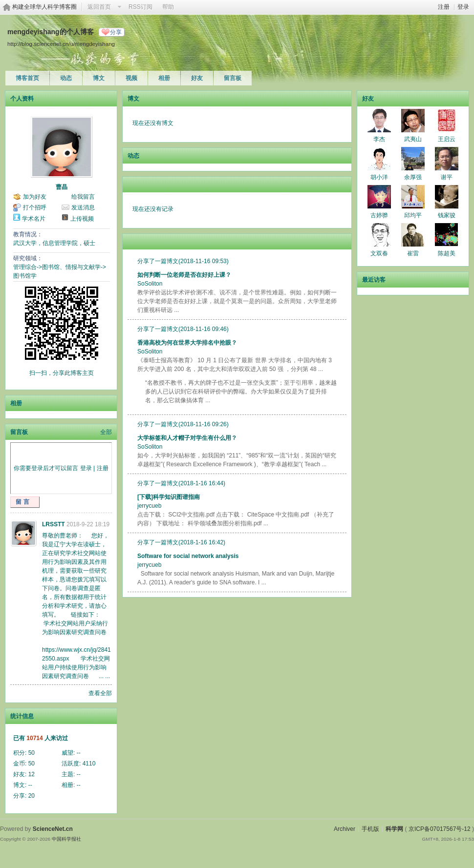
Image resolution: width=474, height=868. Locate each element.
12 (32, 774)
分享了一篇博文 (158, 261)
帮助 (168, 7)
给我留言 (83, 197)
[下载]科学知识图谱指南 (169, 497)
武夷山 (413, 139)
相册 (164, 78)
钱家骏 (447, 215)
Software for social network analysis (188, 556)
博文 (99, 78)
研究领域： (28, 258)
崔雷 (413, 253)
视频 (131, 78)
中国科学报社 (66, 839)
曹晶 (62, 187)
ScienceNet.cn (53, 829)
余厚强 (413, 177)
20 (32, 796)
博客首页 (27, 78)
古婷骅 (379, 215)
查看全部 (100, 693)
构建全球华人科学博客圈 (44, 7)
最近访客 (374, 280)
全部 (106, 432)
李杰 (379, 139)
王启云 (447, 139)
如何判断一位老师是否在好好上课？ (184, 275)
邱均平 (413, 215)
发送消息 (83, 207)
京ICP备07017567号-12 (440, 829)
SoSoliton (150, 284)
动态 (66, 78)
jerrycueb (149, 506)
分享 (116, 32)
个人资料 (22, 99)
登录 (463, 7)
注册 (444, 7)
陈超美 (447, 253)
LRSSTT (54, 524)
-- (79, 753)
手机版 (370, 829)
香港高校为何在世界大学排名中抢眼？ (187, 343)
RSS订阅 (140, 7)
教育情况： (28, 234)
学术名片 (34, 219)
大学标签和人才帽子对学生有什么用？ (187, 438)
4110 (89, 764)
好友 (197, 78)
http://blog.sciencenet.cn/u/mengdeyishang (61, 44)
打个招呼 (35, 207)
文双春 (379, 253)
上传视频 (82, 219)
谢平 (447, 177)
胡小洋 (379, 177)
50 (32, 753)
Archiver (345, 829)
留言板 (233, 78)
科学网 (394, 829)
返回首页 (99, 7)
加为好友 (35, 197)
